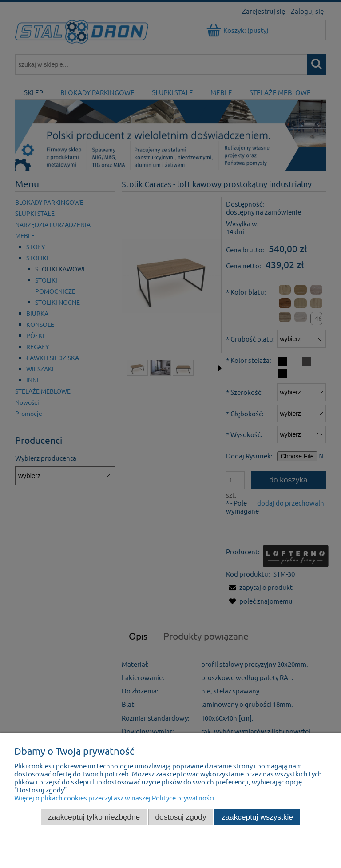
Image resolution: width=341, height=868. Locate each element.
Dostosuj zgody (181, 817)
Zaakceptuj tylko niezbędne (94, 817)
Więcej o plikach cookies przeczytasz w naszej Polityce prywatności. (115, 798)
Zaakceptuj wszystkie (257, 817)
